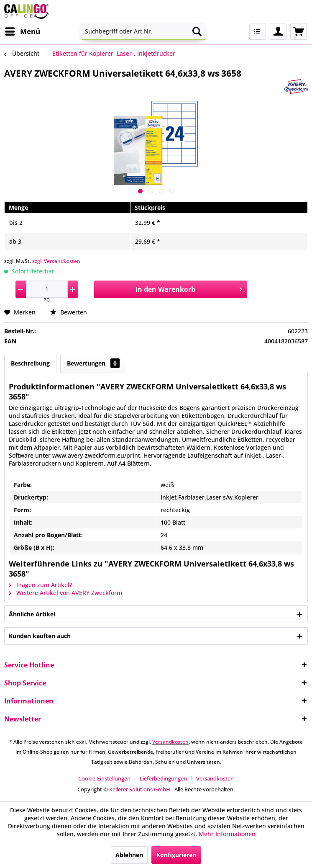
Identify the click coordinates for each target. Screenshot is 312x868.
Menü (23, 30)
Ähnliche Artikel (32, 614)
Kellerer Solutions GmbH (140, 789)
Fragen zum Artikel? (40, 585)
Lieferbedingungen (163, 778)
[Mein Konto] (278, 31)
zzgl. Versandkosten (56, 261)
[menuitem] (22, 31)
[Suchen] (197, 31)
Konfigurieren (176, 855)
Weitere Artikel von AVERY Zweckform (65, 593)
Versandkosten (170, 742)
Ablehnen (129, 855)
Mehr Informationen (227, 834)
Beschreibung (30, 363)
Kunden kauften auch (40, 636)
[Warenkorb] (299, 31)
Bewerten (69, 312)
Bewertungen (93, 363)
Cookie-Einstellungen (104, 778)
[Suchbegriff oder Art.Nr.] (143, 31)
